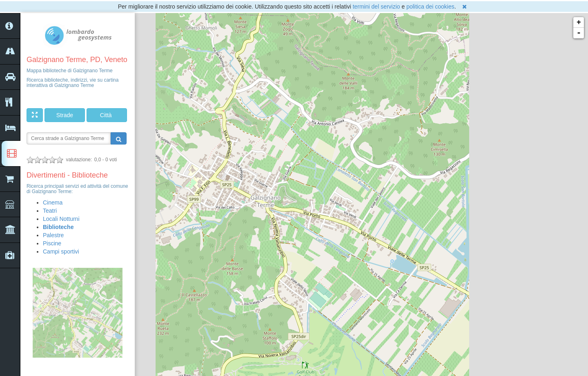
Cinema (53, 202)
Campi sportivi (61, 251)
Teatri (50, 211)
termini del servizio (376, 7)
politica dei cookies (430, 7)
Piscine (52, 243)
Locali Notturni (61, 219)
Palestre (53, 235)
